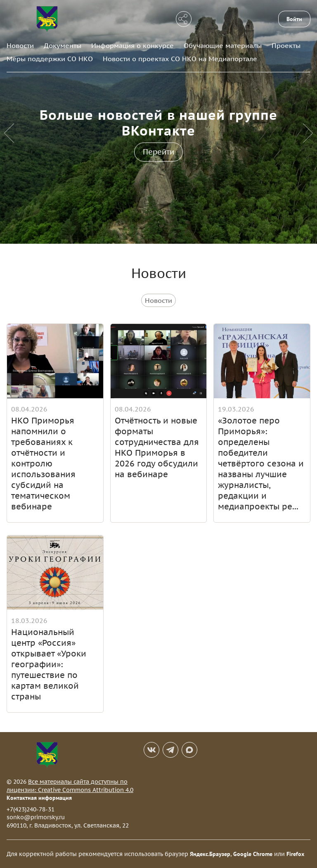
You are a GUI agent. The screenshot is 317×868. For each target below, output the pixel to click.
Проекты (286, 45)
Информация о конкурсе (132, 45)
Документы (63, 45)
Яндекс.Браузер (210, 854)
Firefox (295, 854)
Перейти (158, 152)
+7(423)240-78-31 (31, 809)
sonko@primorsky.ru (36, 817)
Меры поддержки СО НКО (50, 59)
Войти (294, 19)
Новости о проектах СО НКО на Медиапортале (180, 59)
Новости (20, 45)
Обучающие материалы (223, 45)
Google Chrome (253, 854)
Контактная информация (39, 798)
